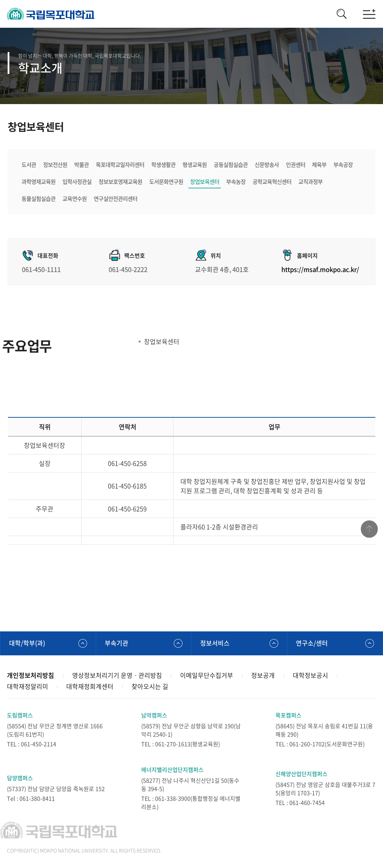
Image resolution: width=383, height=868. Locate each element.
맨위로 (369, 529)
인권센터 (296, 164)
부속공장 (343, 164)
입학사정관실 (77, 181)
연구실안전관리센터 (116, 198)
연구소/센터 (312, 643)
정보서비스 (215, 643)
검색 (341, 14)
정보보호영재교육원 (120, 181)
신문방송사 (267, 164)
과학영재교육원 (39, 181)
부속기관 (117, 643)
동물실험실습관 (39, 198)
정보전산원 (55, 164)
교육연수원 (75, 198)
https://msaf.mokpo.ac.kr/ (320, 270)
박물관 (82, 164)
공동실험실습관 (231, 164)
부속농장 (236, 181)
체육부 (320, 164)
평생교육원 (195, 164)
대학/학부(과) (27, 643)
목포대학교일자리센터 (120, 164)
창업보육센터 (205, 181)
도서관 (29, 164)
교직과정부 (310, 181)
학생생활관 (163, 164)
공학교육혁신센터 (272, 181)
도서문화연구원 (166, 181)
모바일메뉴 (369, 14)
